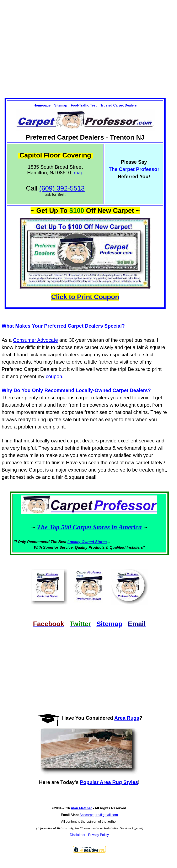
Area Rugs (127, 718)
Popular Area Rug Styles (109, 782)
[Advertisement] (80, 45)
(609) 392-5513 (62, 188)
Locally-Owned (81, 542)
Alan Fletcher (81, 808)
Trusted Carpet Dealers (119, 105)
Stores (101, 542)
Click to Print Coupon (85, 297)
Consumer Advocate (36, 340)
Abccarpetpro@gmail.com (99, 815)
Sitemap (61, 105)
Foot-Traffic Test (84, 105)
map (79, 173)
